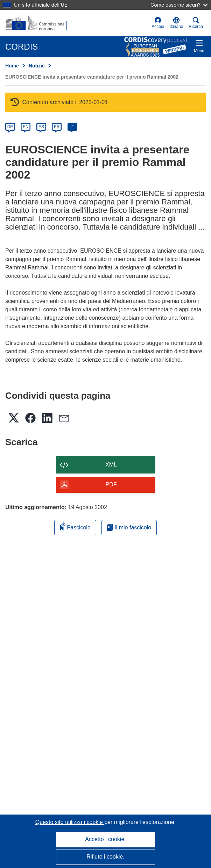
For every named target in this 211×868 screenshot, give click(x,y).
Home (12, 66)
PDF (111, 484)
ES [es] (41, 127)
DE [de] (10, 127)
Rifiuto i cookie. (105, 857)
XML (111, 465)
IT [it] (72, 127)
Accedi (158, 23)
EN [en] (26, 127)
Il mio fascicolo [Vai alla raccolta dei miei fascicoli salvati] (129, 527)
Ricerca (196, 23)
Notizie (37, 66)
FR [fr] (57, 127)
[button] (176, 23)
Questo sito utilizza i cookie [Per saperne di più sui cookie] (70, 822)
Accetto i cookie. (105, 839)
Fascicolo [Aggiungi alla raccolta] (75, 526)
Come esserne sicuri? (179, 5)
